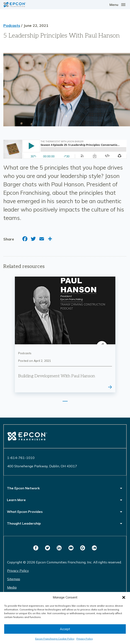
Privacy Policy (85, 639)
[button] (124, 597)
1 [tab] (65, 401)
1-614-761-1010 (21, 458)
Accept (65, 629)
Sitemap (14, 579)
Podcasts (12, 25)
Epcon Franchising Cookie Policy (55, 639)
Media (12, 587)
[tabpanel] (65, 334)
